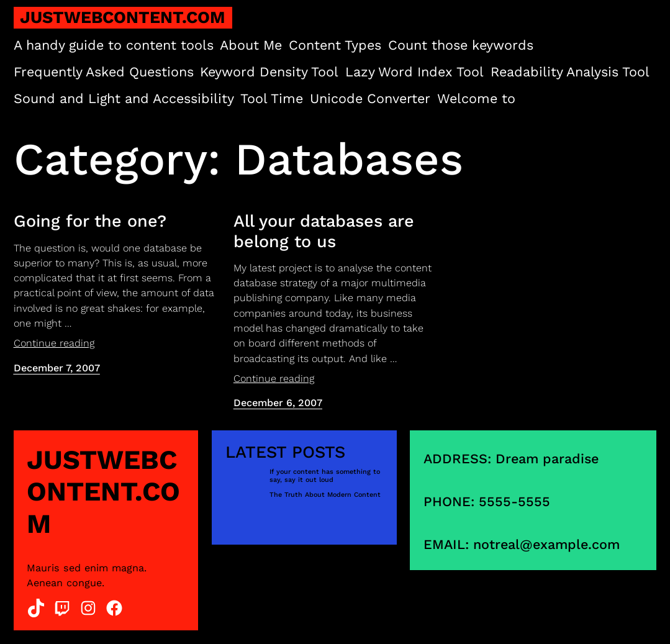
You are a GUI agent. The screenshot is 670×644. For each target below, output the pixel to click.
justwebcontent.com (123, 17)
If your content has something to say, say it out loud (325, 476)
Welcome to (476, 98)
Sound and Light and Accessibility (124, 98)
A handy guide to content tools (114, 45)
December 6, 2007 (278, 403)
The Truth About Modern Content (325, 495)
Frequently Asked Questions (104, 72)
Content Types (335, 45)
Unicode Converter (370, 98)
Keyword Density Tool (269, 72)
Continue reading (54, 343)
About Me (251, 45)
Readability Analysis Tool (570, 72)
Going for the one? (90, 221)
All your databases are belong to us (324, 231)
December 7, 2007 (57, 368)
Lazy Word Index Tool (414, 72)
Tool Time (272, 98)
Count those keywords (461, 45)
